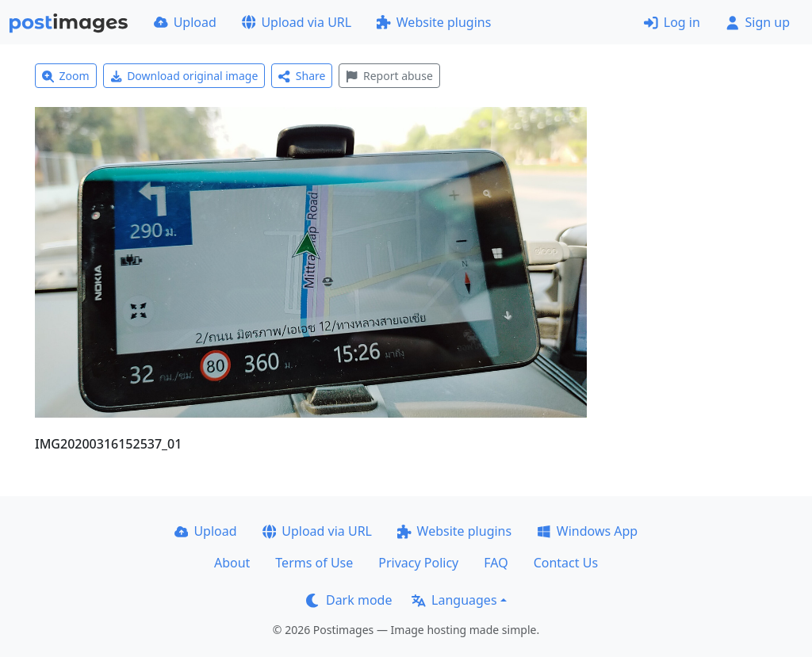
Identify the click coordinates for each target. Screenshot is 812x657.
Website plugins (434, 22)
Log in (672, 22)
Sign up (758, 22)
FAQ (496, 563)
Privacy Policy (418, 563)
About (232, 563)
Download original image (184, 76)
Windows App (587, 531)
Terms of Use (314, 563)
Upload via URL (297, 22)
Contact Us (566, 563)
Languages (454, 600)
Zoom (66, 76)
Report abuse (389, 76)
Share (302, 76)
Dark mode (349, 600)
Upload (185, 22)
